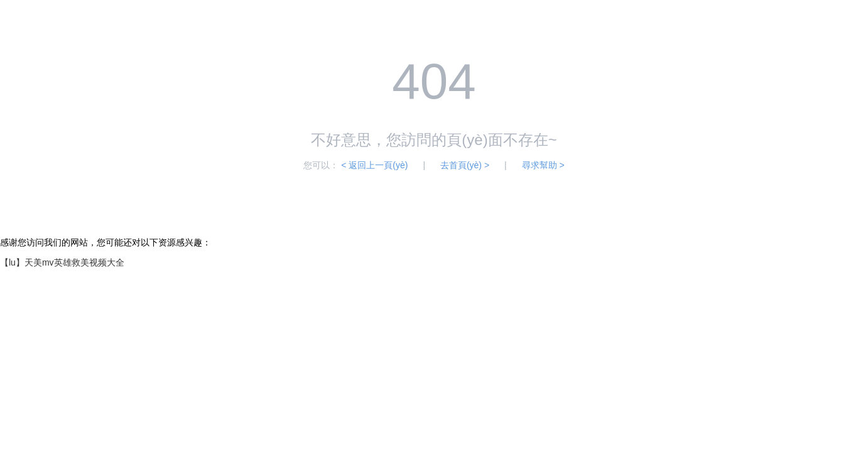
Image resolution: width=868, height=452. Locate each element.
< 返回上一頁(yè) (374, 165)
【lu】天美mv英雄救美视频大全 (62, 262)
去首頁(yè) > (465, 165)
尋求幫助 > (543, 165)
